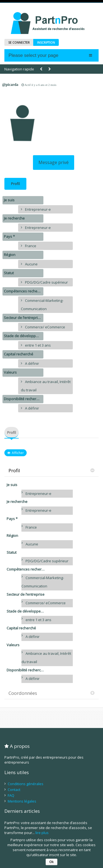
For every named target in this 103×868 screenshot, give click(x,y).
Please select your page (33, 55)
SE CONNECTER (19, 43)
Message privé (54, 162)
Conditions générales (26, 784)
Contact (14, 790)
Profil (15, 184)
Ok (51, 862)
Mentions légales (22, 801)
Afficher (18, 453)
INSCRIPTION (46, 43)
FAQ (11, 795)
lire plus (42, 833)
